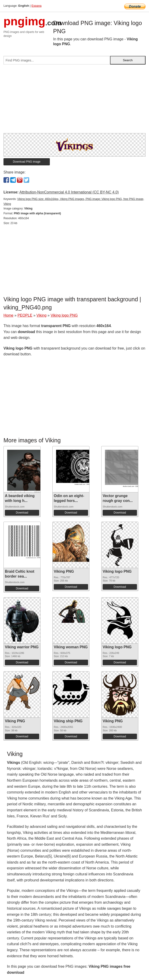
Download (22, 513)
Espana (36, 6)
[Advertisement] (74, 101)
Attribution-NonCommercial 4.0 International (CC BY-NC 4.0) (69, 192)
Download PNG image (27, 162)
